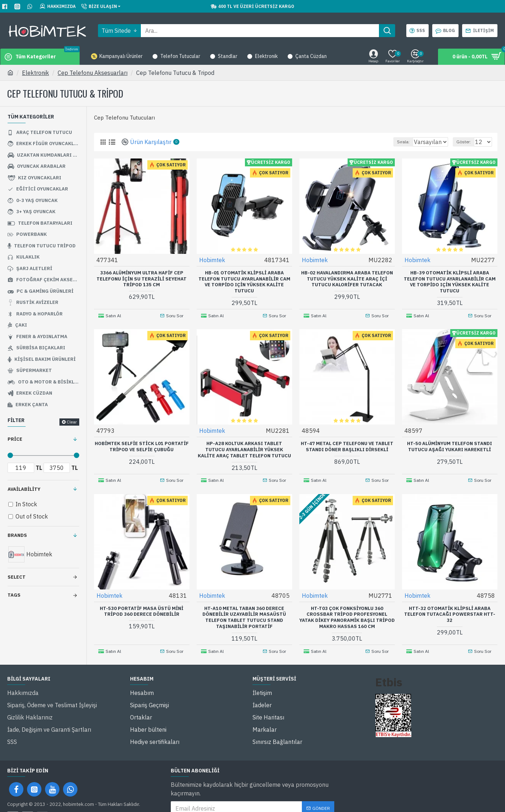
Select (17, 577)
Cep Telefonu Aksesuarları (93, 73)
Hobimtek (213, 260)
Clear (72, 422)
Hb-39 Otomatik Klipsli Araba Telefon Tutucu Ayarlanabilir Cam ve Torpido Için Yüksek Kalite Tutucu (450, 282)
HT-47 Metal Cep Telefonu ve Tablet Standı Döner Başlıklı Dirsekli (347, 444)
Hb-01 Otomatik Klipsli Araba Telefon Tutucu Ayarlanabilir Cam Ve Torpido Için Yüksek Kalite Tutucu (244, 282)
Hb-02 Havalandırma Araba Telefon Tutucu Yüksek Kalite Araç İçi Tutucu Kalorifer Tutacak (347, 279)
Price (15, 439)
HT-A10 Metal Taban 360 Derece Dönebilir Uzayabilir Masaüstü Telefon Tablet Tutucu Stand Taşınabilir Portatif (244, 612)
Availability (24, 489)
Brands (17, 535)
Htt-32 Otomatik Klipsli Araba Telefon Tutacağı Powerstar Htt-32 (450, 609)
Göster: (467, 142)
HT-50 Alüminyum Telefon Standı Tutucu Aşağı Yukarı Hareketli (450, 444)
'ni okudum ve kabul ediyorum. (247, 802)
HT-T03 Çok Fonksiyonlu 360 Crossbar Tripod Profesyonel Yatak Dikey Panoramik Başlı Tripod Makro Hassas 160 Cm (347, 612)
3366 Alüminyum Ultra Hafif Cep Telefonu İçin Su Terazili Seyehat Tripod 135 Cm (142, 279)
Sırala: (396, 142)
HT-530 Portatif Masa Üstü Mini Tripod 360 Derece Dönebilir (142, 606)
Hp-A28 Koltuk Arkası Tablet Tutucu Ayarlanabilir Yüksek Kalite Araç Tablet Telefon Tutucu (244, 447)
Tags (14, 595)
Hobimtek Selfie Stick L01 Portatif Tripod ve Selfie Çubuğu (142, 444)
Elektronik (35, 73)
